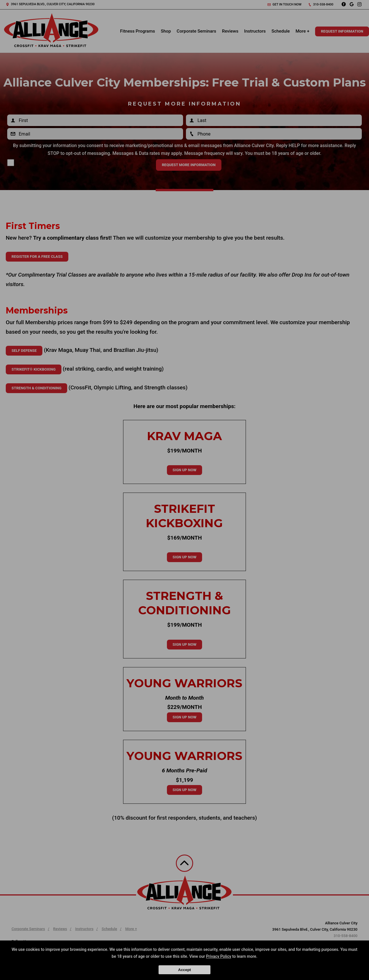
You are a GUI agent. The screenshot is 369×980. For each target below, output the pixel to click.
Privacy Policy (219, 956)
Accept (184, 970)
